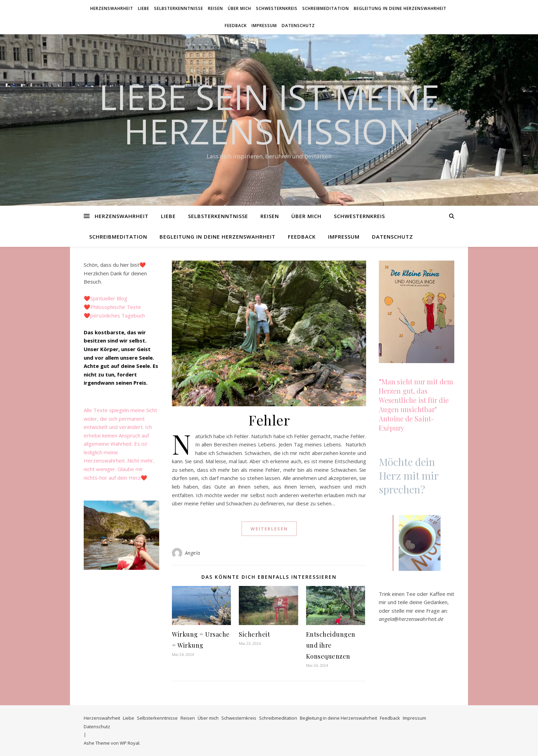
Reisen (215, 8)
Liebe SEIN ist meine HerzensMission (269, 114)
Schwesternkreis (277, 8)
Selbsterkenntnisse (179, 8)
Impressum (264, 26)
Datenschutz (298, 26)
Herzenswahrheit (112, 8)
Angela (193, 553)
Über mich (239, 8)
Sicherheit (254, 634)
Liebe (144, 8)
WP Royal (130, 743)
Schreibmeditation (326, 8)
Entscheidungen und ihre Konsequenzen (331, 645)
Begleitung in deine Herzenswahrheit (400, 8)
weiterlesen (269, 529)
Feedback (236, 26)
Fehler (269, 420)
